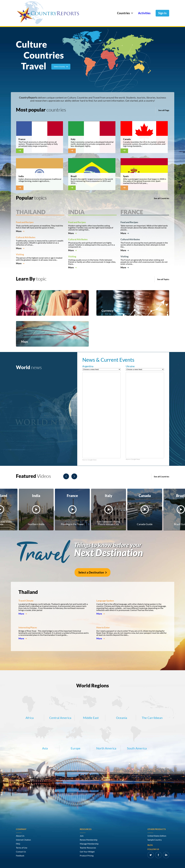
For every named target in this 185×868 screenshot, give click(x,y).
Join (82, 836)
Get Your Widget (87, 852)
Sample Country (155, 840)
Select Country (61, 67)
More (20, 231)
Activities (144, 13)
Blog (150, 845)
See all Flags (164, 110)
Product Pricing (87, 856)
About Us (20, 836)
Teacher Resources (88, 848)
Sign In (162, 13)
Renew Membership (89, 840)
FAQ (18, 844)
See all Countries (162, 198)
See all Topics (163, 279)
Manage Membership (89, 844)
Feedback (20, 856)
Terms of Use (22, 848)
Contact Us (21, 852)
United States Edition (157, 836)
